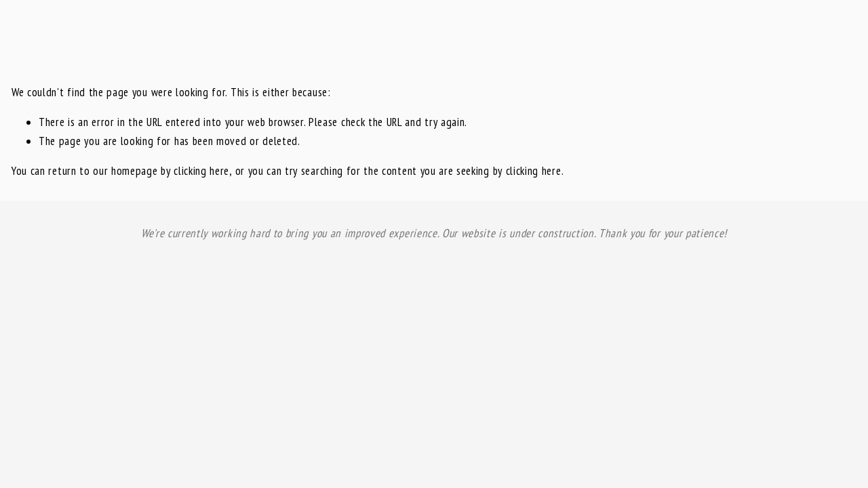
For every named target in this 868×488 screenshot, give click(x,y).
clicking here (201, 171)
